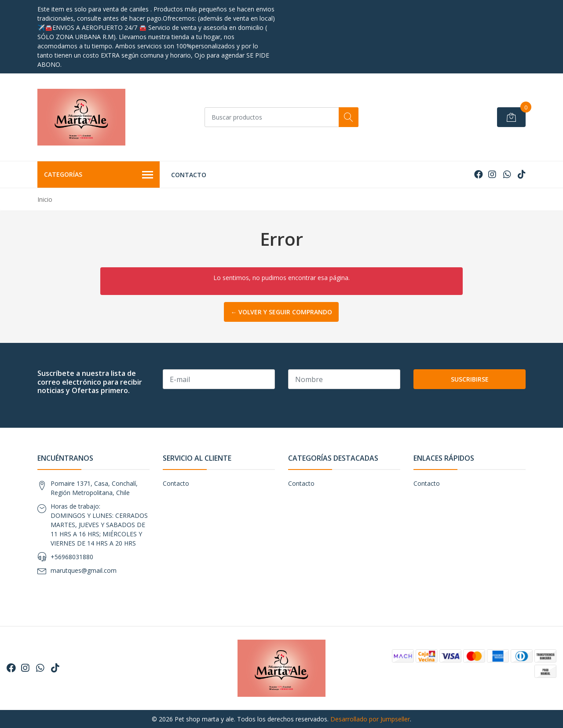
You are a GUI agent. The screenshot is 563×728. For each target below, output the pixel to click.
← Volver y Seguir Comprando (281, 312)
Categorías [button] (99, 175)
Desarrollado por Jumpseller (370, 719)
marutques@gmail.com (84, 570)
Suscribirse (470, 379)
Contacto (189, 175)
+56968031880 (72, 557)
